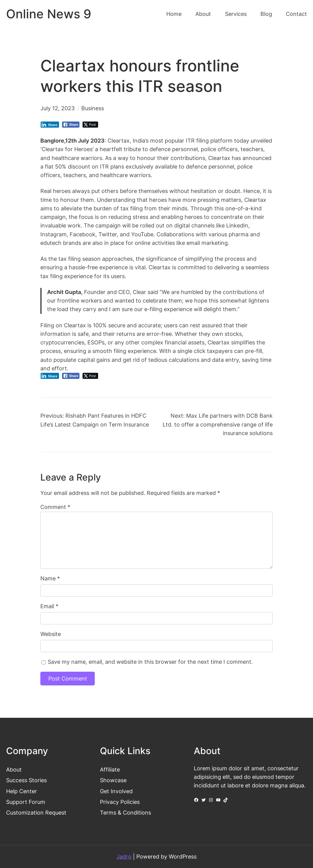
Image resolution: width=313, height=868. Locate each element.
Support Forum (26, 802)
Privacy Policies (120, 802)
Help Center (22, 791)
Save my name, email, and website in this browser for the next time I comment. (150, 662)
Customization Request (36, 813)
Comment (55, 507)
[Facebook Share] (71, 125)
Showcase (113, 780)
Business (93, 108)
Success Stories (26, 780)
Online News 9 (49, 14)
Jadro (124, 857)
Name (50, 578)
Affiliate (110, 770)
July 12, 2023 (57, 108)
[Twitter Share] (90, 125)
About (14, 770)
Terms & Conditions (125, 813)
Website (51, 634)
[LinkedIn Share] (50, 125)
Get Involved (116, 791)
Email (49, 606)
